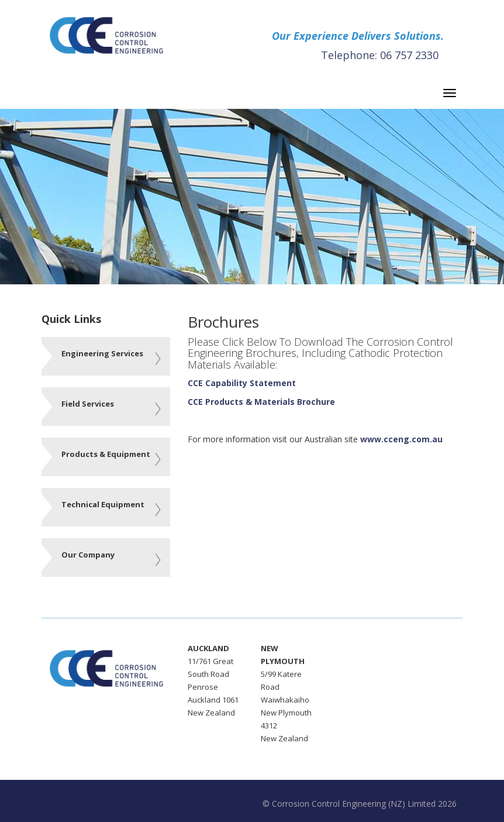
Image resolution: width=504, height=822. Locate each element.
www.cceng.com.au (401, 439)
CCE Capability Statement (242, 383)
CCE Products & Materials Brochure (261, 402)
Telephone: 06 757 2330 (380, 55)
